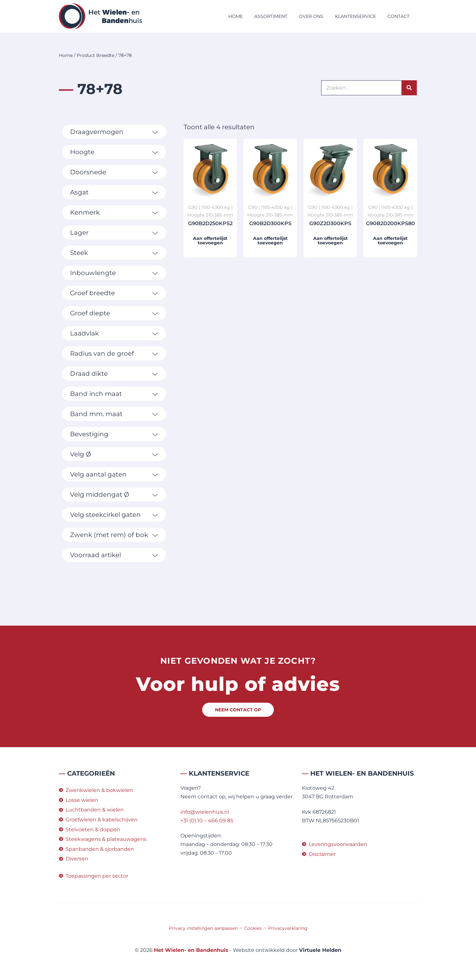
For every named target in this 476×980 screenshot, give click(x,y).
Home (236, 16)
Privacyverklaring (288, 928)
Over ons (311, 16)
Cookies (253, 928)
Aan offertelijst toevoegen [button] (210, 241)
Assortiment (271, 16)
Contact (398, 16)
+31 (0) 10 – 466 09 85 (207, 821)
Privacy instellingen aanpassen (203, 928)
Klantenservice (355, 16)
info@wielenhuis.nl (205, 812)
